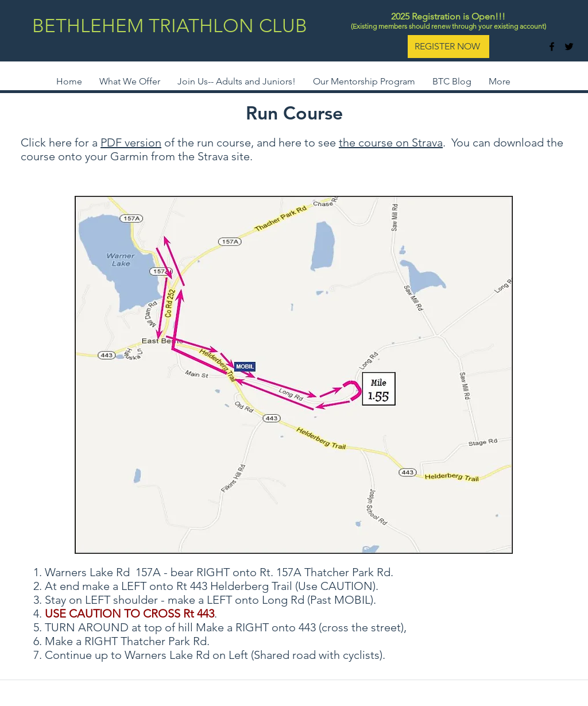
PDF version (131, 142)
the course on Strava (391, 142)
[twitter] (569, 47)
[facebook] (552, 47)
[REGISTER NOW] (448, 47)
